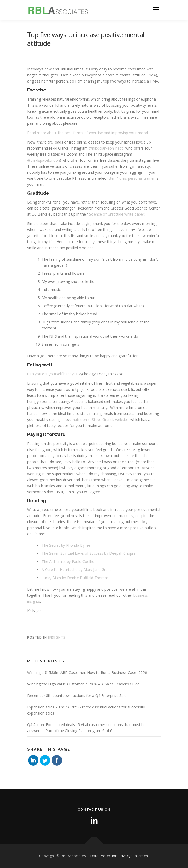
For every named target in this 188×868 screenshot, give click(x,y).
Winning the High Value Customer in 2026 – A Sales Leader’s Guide (83, 684)
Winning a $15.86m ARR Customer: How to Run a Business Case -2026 (87, 672)
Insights (57, 637)
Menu (156, 10)
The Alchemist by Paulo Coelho (68, 561)
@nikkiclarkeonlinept (106, 148)
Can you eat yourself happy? (51, 374)
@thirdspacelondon (44, 160)
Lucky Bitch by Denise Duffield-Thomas (75, 578)
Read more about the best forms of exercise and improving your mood (88, 133)
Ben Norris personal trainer (132, 178)
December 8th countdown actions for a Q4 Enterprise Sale (77, 696)
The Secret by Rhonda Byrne (66, 545)
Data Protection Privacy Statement (120, 856)
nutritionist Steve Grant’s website (101, 419)
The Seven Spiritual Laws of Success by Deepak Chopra (89, 553)
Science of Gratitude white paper (117, 214)
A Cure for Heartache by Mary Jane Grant (76, 570)
